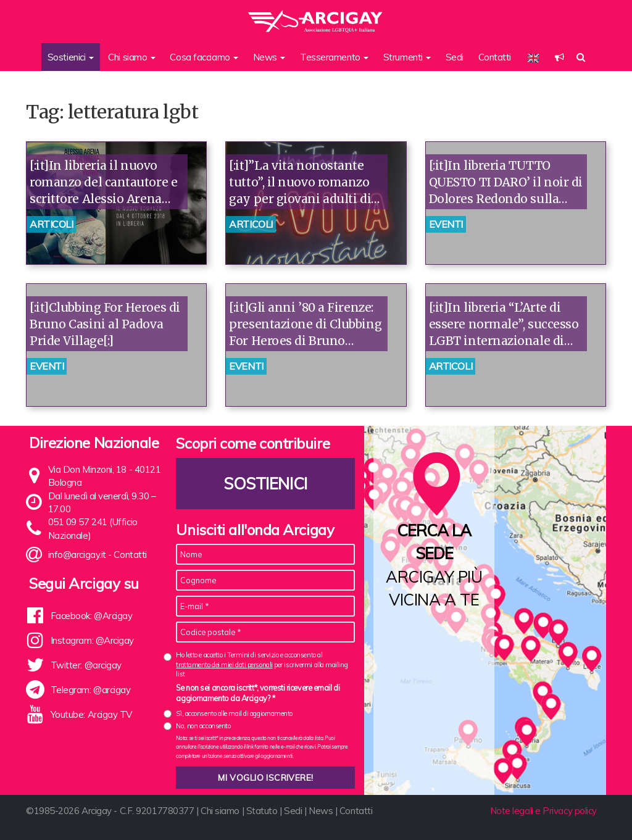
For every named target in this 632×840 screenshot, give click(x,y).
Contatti (495, 57)
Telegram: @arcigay (91, 690)
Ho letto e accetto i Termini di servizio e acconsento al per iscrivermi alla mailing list (262, 664)
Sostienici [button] (71, 57)
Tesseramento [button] (334, 57)
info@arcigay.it (77, 555)
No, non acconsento (203, 726)
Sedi (455, 57)
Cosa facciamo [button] (204, 57)
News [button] (269, 57)
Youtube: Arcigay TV (91, 714)
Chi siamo (220, 811)
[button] (559, 57)
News (321, 811)
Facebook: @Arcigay (92, 616)
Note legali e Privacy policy (543, 811)
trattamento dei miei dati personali (224, 665)
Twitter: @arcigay (86, 665)
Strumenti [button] (407, 57)
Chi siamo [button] (132, 57)
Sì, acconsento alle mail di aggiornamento (234, 713)
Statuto (262, 811)
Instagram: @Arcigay (92, 640)
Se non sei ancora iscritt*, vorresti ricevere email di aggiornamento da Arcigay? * (258, 693)
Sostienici (266, 484)
